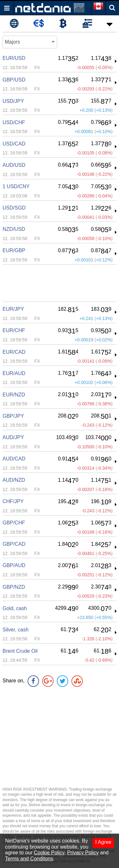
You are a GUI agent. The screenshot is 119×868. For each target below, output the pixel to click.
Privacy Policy (83, 853)
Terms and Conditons (29, 859)
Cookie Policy (49, 853)
